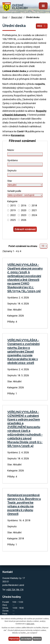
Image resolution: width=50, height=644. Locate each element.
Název (11, 150)
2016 (24, 205)
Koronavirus (18, 135)
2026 (24, 220)
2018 (34, 205)
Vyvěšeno (13, 160)
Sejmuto (12, 171)
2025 (13, 220)
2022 (13, 215)
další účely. (31, 624)
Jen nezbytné (26, 639)
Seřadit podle (14, 191)
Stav (10, 181)
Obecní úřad (17, 17)
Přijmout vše (14, 639)
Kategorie (12, 201)
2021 (34, 210)
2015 (13, 205)
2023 (24, 215)
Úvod (5, 17)
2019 (13, 210)
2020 (24, 210)
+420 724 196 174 (15, 590)
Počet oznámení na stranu (23, 246)
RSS (42, 26)
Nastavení (37, 639)
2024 (34, 215)
